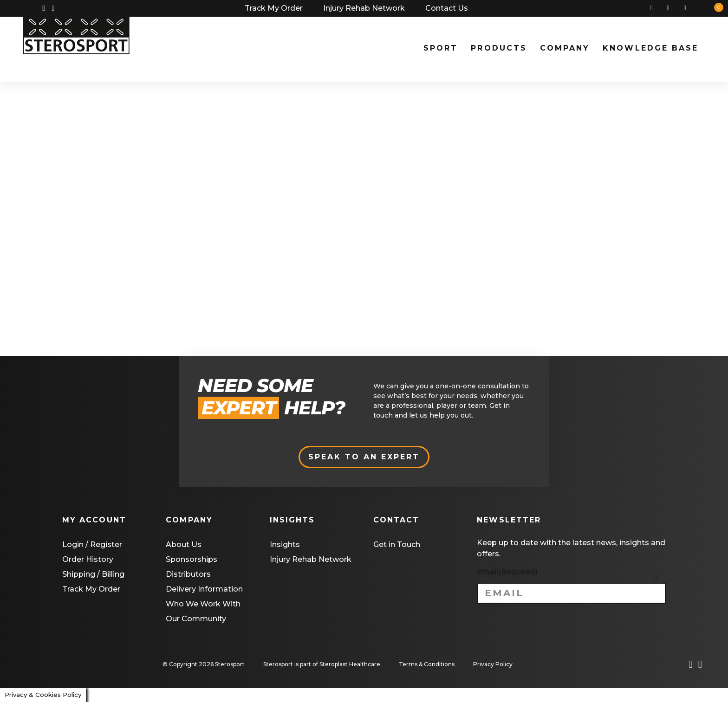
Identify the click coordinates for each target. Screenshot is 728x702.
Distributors (188, 574)
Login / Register (92, 544)
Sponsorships (192, 559)
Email (507, 572)
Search (655, 8)
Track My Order (274, 8)
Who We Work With (203, 604)
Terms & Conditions (427, 664)
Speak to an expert (364, 457)
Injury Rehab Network (364, 8)
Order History (88, 559)
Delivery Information (204, 589)
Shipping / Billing (93, 574)
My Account (672, 8)
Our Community (196, 619)
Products (499, 48)
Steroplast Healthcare (350, 664)
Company (565, 48)
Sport (441, 48)
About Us (184, 544)
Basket (689, 8)
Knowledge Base (650, 48)
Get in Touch (397, 544)
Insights (285, 544)
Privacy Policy (493, 664)
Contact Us (447, 8)
